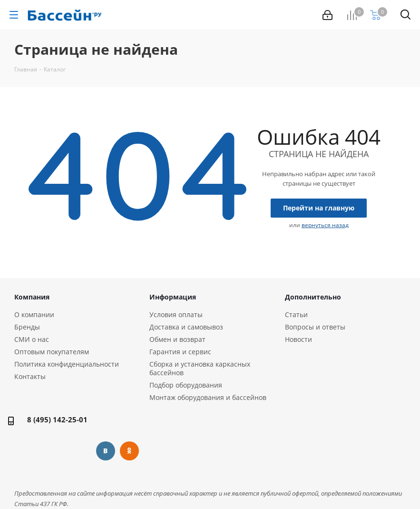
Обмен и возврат (177, 339)
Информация (173, 297)
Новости (298, 339)
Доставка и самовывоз (186, 327)
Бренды (27, 327)
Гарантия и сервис (180, 352)
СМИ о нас (32, 339)
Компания (32, 297)
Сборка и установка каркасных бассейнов (200, 368)
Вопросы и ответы (315, 327)
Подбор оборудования (186, 385)
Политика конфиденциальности (67, 364)
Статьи (296, 314)
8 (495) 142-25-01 (57, 419)
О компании (34, 314)
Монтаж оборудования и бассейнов (208, 397)
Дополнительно (313, 297)
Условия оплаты (176, 314)
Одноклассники (129, 451)
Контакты (30, 376)
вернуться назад (325, 225)
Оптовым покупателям (52, 352)
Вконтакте (106, 451)
